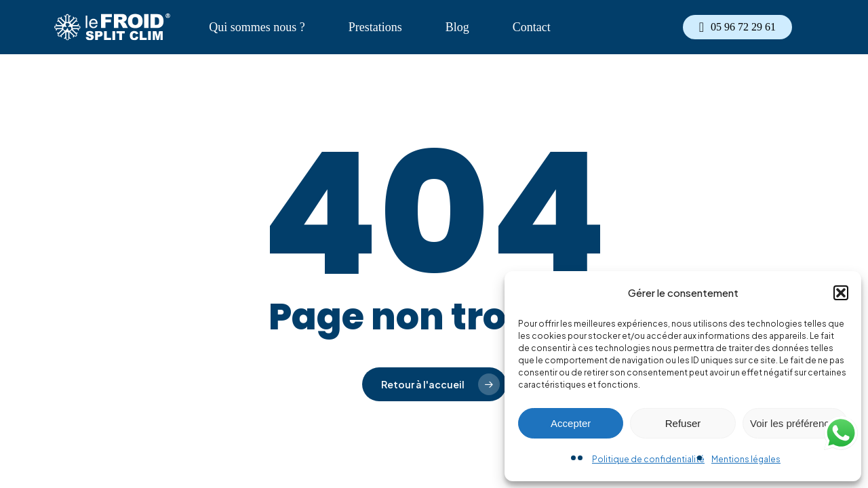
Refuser (683, 423)
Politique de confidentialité (648, 459)
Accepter (571, 423)
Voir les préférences (795, 423)
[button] (841, 293)
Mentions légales (746, 459)
